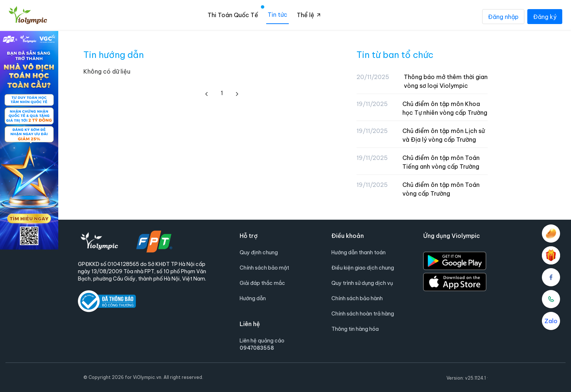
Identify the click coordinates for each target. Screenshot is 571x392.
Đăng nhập (503, 17)
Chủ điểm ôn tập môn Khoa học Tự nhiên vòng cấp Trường (445, 108)
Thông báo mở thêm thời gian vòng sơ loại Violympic (446, 81)
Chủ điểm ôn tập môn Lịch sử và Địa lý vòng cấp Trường (444, 135)
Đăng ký (545, 17)
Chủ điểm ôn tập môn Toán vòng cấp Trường (441, 189)
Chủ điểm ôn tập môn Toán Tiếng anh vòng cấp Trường (441, 162)
